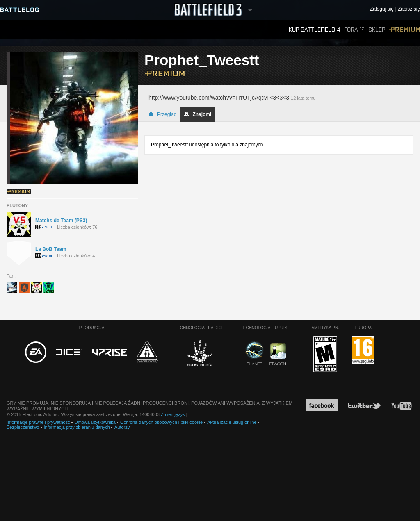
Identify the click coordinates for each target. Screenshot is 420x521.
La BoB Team (51, 249)
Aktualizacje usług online (232, 422)
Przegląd (162, 114)
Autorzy (122, 427)
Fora (354, 30)
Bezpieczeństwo (23, 427)
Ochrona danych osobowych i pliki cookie (161, 422)
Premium (405, 30)
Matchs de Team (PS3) (61, 221)
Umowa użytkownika (95, 422)
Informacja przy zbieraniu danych (77, 427)
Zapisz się (409, 9)
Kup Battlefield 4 (314, 30)
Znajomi (197, 114)
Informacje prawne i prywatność (38, 422)
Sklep (377, 30)
